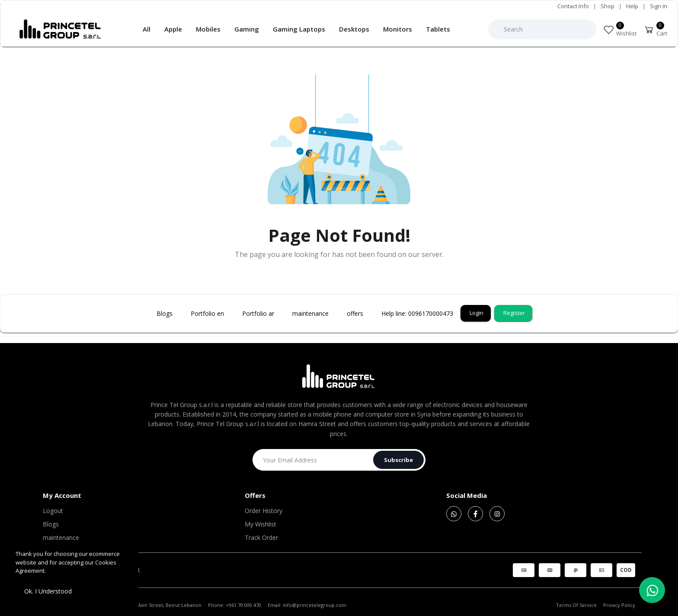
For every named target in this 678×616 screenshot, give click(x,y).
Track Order (261, 537)
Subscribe (398, 460)
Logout (53, 511)
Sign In (659, 6)
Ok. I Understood (48, 591)
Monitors (398, 29)
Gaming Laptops (299, 29)
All (147, 29)
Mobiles (208, 29)
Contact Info (573, 6)
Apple (173, 29)
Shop (608, 6)
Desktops (354, 29)
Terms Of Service (576, 605)
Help (632, 6)
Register (514, 313)
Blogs (51, 524)
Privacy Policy (619, 605)
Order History (264, 511)
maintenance (61, 537)
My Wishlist (261, 524)
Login (477, 313)
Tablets (438, 29)
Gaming (247, 29)
